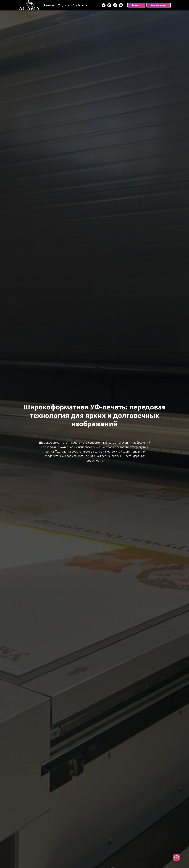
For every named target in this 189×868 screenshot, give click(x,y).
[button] (159, 5)
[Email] (121, 5)
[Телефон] (115, 5)
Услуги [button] (63, 5)
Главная (49, 5)
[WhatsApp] (109, 5)
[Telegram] (104, 5)
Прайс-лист (80, 5)
